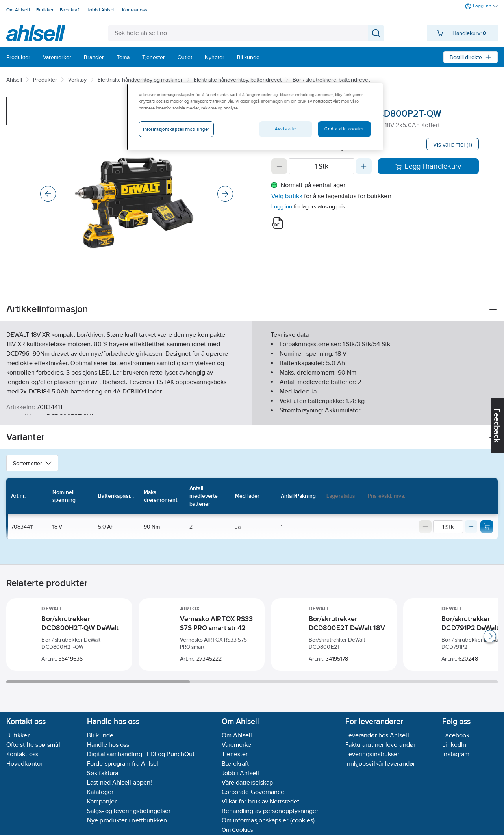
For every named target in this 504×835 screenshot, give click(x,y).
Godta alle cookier (344, 129)
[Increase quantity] (364, 166)
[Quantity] (321, 166)
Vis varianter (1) (453, 144)
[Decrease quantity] (279, 166)
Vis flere (252, 412)
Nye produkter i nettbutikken (127, 820)
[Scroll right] (490, 636)
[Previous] (48, 194)
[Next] (225, 194)
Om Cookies (238, 830)
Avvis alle (285, 129)
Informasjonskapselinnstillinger (176, 129)
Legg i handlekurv (428, 166)
